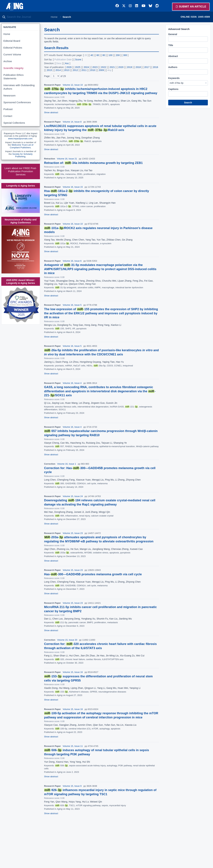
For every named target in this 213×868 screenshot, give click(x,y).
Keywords (174, 78)
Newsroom (10, 95)
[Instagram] (130, 6)
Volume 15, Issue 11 (73, 746)
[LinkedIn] (137, 6)
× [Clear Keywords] (206, 83)
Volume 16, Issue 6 (72, 261)
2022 (104, 67)
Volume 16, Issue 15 (73, 187)
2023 (95, 67)
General (173, 34)
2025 (78, 67)
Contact (8, 116)
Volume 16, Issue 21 (67, 159)
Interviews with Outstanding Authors (19, 87)
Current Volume (12, 54)
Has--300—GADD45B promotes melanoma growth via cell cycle (93, 574)
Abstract (173, 56)
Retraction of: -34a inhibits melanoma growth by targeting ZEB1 (93, 163)
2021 (112, 67)
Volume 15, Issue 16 (73, 672)
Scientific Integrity (14, 68)
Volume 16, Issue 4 (72, 383)
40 (92, 55)
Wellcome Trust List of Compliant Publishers (22, 146)
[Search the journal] (27, 17)
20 (86, 55)
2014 (58, 70)
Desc (59, 63)
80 (104, 55)
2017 (147, 67)
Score (78, 60)
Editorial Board (12, 41)
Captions (173, 89)
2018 (138, 67)
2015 (49, 70)
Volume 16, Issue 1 (66, 464)
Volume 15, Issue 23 (73, 533)
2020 (121, 67)
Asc (67, 63)
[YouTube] (144, 6)
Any (109, 70)
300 (125, 55)
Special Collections (14, 123)
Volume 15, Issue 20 (67, 640)
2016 (155, 67)
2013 (67, 70)
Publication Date (63, 60)
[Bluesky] (150, 6)
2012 (75, 70)
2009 (101, 70)
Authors (173, 67)
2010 (93, 70)
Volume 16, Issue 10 (73, 224)
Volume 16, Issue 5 (72, 305)
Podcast (8, 109)
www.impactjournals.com (20, 139)
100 (110, 55)
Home (54, 17)
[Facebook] (117, 6)
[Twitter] (124, 6)
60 (98, 55)
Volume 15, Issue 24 (73, 496)
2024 (86, 67)
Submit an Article (191, 7)
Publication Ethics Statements (14, 77)
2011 (84, 70)
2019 (130, 67)
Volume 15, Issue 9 (72, 786)
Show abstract (51, 112)
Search (188, 103)
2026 (69, 67)
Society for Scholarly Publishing (22, 155)
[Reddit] (157, 6)
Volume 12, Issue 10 (73, 85)
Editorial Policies (13, 48)
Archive (8, 61)
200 (118, 55)
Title (171, 45)
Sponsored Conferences (17, 102)
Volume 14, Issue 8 (72, 122)
